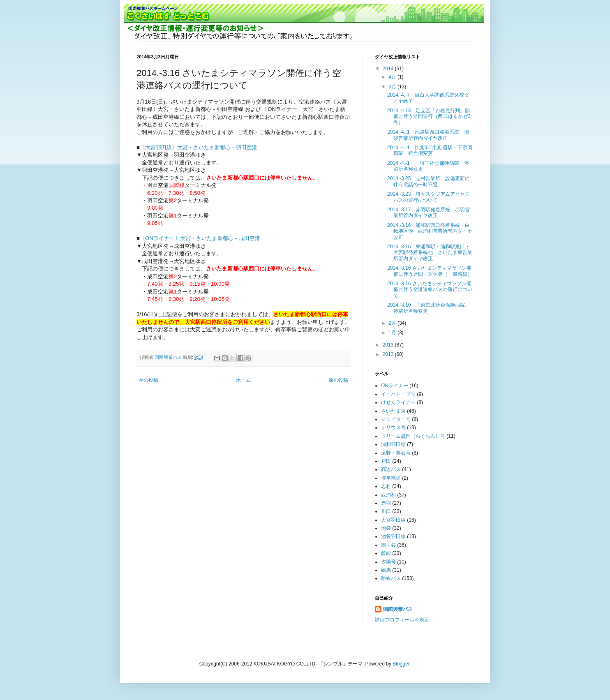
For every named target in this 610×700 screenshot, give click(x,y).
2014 (389, 69)
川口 (386, 511)
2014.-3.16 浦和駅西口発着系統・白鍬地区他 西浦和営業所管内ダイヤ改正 (430, 231)
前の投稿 (338, 380)
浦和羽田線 (393, 444)
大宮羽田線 (393, 520)
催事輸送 (391, 478)
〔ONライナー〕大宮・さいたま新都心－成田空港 (200, 238)
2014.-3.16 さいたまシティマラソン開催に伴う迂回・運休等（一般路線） (430, 271)
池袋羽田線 (393, 536)
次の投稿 (148, 380)
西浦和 (388, 495)
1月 (393, 333)
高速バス (391, 469)
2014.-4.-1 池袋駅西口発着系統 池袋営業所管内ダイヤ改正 (428, 135)
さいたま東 (393, 411)
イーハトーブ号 (398, 394)
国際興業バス (169, 357)
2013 (389, 345)
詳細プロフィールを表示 (402, 620)
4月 (393, 77)
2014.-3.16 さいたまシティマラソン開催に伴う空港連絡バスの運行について (430, 290)
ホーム (243, 380)
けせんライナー (398, 402)
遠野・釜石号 (396, 453)
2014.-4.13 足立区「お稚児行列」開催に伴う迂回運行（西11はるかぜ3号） (429, 117)
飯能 (386, 553)
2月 (393, 323)
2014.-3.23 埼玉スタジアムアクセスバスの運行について (429, 197)
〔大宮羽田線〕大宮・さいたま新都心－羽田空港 (199, 147)
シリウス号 (393, 427)
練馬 (386, 570)
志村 (386, 486)
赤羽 (386, 503)
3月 (393, 87)
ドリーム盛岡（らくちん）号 (413, 436)
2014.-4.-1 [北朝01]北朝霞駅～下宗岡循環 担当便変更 (430, 150)
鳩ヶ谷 (388, 545)
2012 (389, 354)
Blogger (401, 664)
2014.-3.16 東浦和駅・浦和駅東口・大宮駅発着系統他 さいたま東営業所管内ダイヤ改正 (430, 253)
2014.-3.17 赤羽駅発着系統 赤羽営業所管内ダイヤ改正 (429, 213)
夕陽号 (388, 562)
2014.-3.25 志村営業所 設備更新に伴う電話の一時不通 (429, 181)
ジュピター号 (396, 419)
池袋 (386, 528)
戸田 (386, 461)
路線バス (391, 578)
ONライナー (395, 386)
